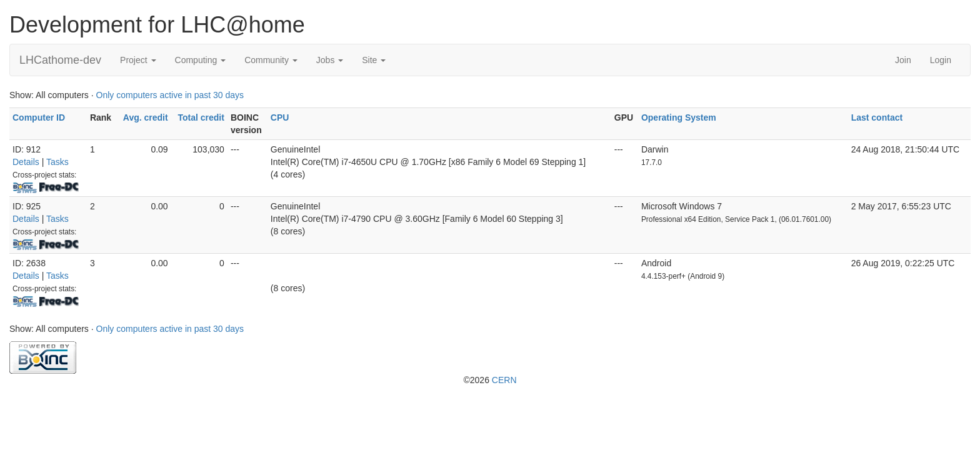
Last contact (877, 117)
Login (941, 60)
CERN (504, 380)
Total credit (201, 117)
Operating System (679, 117)
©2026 (490, 380)
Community (271, 60)
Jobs (330, 60)
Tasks (57, 162)
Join (903, 60)
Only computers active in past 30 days (170, 95)
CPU (280, 117)
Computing (201, 60)
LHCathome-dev (60, 60)
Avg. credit (146, 117)
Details (26, 162)
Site (374, 60)
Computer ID (39, 117)
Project (138, 60)
